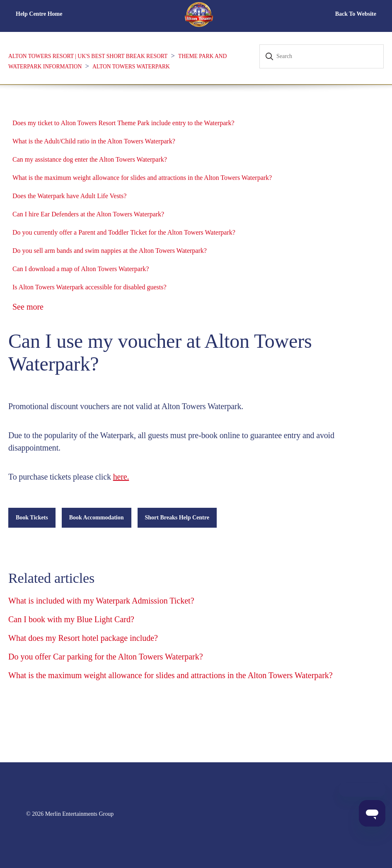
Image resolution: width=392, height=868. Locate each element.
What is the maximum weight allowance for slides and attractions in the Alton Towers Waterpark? (142, 178)
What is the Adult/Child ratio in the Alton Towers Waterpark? (94, 141)
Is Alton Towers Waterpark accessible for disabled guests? (90, 287)
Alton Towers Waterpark (131, 67)
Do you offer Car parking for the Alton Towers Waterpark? (106, 657)
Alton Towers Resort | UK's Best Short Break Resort (88, 56)
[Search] (322, 56)
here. (121, 477)
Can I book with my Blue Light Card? (71, 619)
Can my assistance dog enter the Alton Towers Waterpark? (90, 159)
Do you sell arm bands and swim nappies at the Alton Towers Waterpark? (110, 251)
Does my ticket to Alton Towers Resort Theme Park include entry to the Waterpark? (123, 123)
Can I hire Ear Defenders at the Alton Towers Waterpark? (88, 214)
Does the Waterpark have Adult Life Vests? (69, 196)
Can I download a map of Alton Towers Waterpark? (81, 269)
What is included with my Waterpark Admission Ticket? (101, 601)
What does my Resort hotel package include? (83, 638)
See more (28, 307)
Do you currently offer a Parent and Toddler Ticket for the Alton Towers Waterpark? (124, 232)
